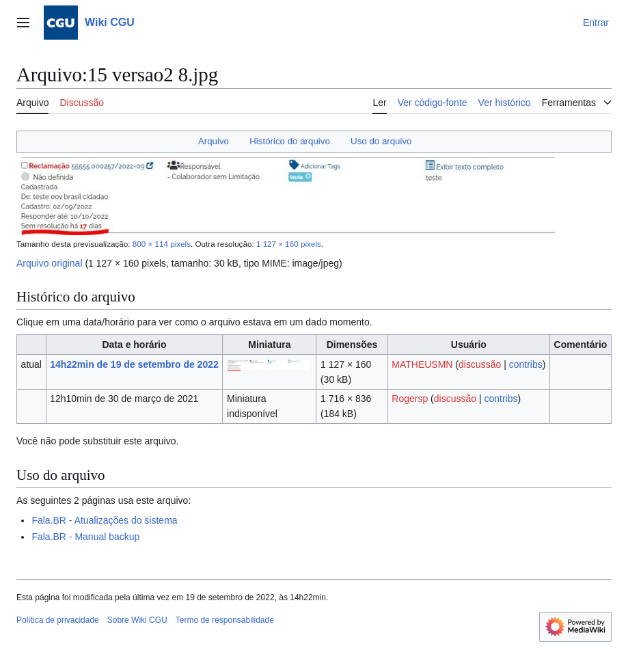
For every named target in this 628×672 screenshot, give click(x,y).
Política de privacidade (58, 620)
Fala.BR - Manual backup (85, 537)
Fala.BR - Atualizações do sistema (104, 520)
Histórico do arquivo (290, 141)
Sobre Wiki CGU (137, 620)
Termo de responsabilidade (225, 620)
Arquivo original (50, 263)
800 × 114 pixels (162, 244)
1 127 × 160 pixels (289, 244)
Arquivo (214, 141)
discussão (480, 364)
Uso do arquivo (381, 141)
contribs (526, 364)
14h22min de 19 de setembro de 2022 (134, 364)
